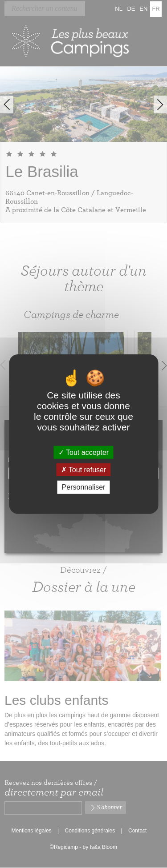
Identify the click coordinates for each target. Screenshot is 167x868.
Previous (7, 104)
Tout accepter (83, 452)
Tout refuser (84, 470)
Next (160, 104)
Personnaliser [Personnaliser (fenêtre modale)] (84, 487)
